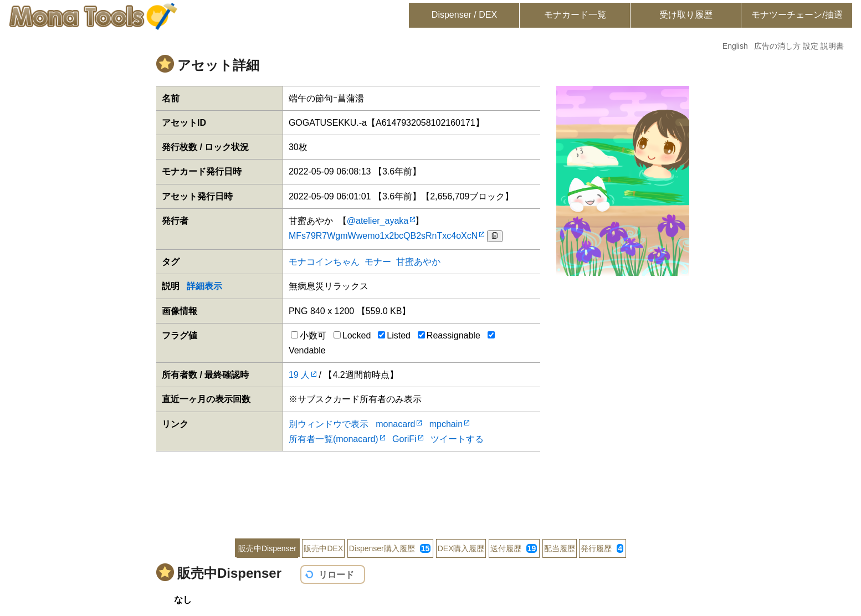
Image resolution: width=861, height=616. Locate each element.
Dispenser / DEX (464, 15)
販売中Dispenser (267, 548)
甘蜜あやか (418, 262)
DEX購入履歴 (461, 548)
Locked (352, 335)
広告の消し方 (777, 46)
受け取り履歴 (686, 15)
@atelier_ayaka (378, 221)
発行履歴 (602, 548)
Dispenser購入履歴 (390, 548)
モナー (378, 262)
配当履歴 (560, 548)
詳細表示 (204, 286)
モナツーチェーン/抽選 (797, 15)
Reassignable (449, 335)
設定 (811, 46)
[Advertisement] (430, 487)
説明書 (832, 46)
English (735, 46)
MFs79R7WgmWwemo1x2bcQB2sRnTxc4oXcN (383, 236)
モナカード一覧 (575, 15)
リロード (336, 575)
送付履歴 (514, 548)
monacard (395, 424)
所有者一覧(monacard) (334, 439)
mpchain (446, 424)
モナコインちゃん (324, 262)
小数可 (309, 335)
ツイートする (457, 439)
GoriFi (404, 439)
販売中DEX (323, 548)
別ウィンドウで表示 (329, 424)
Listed (394, 335)
